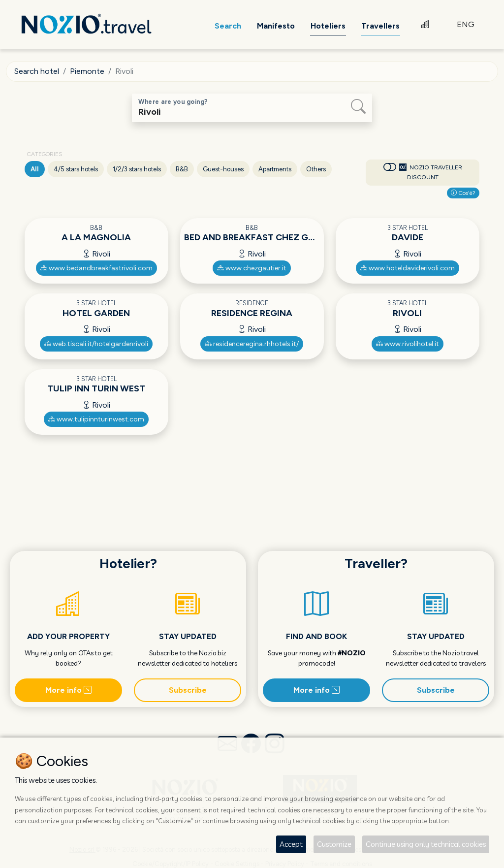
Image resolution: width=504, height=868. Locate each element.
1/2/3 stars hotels (137, 169)
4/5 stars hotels (76, 169)
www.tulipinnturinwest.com (96, 419)
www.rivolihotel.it (408, 344)
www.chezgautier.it (252, 268)
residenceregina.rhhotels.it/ (252, 344)
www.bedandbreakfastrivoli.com (96, 268)
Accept (291, 844)
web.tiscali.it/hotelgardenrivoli (96, 344)
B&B (182, 169)
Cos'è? (463, 193)
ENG (466, 24)
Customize (334, 844)
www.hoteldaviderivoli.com (408, 268)
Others (316, 169)
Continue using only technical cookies (426, 844)
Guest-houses (223, 169)
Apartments (275, 169)
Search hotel (37, 71)
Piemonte (87, 71)
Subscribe (188, 690)
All (35, 169)
